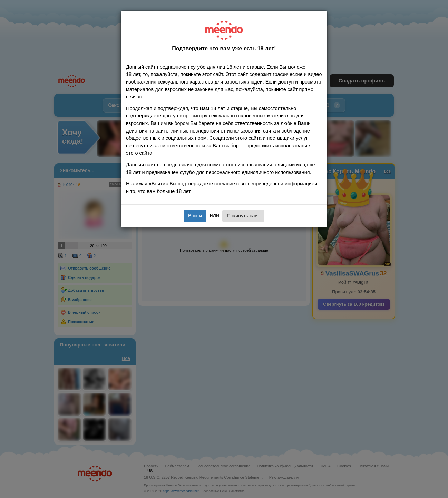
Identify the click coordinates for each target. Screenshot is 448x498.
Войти (195, 216)
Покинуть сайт (243, 216)
